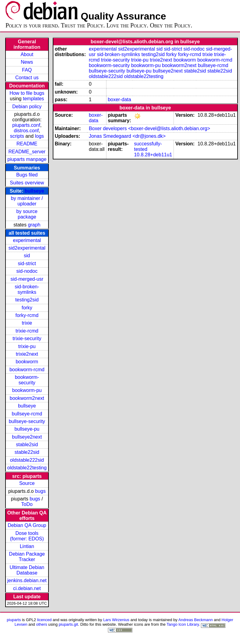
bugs (40, 491)
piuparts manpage (27, 159)
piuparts (14, 620)
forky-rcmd (27, 315)
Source (27, 483)
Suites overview (27, 183)
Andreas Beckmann (196, 620)
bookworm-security (27, 380)
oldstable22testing (27, 468)
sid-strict (27, 263)
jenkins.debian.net (27, 580)
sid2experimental (27, 248)
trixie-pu (27, 346)
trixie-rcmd (27, 331)
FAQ (27, 70)
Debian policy (27, 107)
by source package (27, 214)
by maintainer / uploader (27, 201)
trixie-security (27, 338)
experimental (27, 240)
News (27, 62)
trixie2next (27, 354)
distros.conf (26, 131)
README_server (27, 152)
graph (34, 225)
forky (27, 308)
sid (27, 256)
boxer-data (119, 100)
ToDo (27, 504)
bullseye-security (27, 421)
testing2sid (27, 300)
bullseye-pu (27, 429)
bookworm (27, 362)
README (27, 144)
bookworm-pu (27, 390)
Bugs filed (27, 175)
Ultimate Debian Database (27, 570)
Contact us (27, 78)
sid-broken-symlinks (27, 289)
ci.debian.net (27, 588)
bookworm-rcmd (27, 370)
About (27, 54)
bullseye (34, 191)
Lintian (27, 546)
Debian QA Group (27, 525)
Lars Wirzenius (116, 620)
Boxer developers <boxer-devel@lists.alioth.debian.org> (149, 128)
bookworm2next (27, 398)
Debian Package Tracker (27, 557)
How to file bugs (27, 93)
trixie (27, 323)
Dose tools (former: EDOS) (27, 536)
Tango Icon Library (183, 624)
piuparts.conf (26, 125)
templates (33, 99)
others (41, 624)
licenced (45, 620)
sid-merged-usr (27, 279)
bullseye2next (27, 437)
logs (39, 136)
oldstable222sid (27, 460)
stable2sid (27, 445)
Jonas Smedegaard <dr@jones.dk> (127, 136)
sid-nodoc (27, 271)
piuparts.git (68, 624)
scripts (17, 136)
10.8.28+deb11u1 (153, 155)
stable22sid (27, 452)
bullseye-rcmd (27, 414)
